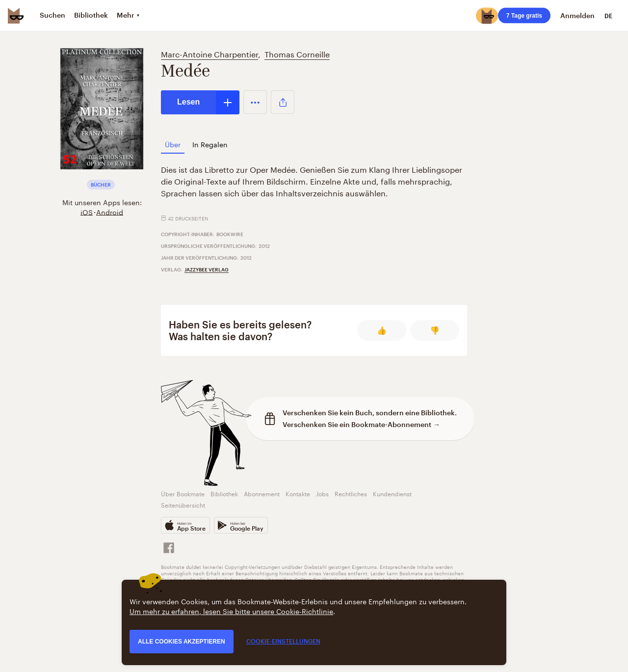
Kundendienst (392, 493)
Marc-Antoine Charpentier (209, 53)
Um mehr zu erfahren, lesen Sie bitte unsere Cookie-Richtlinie (231, 611)
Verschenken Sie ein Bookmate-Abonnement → (361, 424)
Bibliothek (224, 493)
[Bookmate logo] (16, 16)
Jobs (322, 493)
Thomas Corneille (297, 53)
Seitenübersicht (183, 504)
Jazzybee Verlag (207, 269)
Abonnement (262, 493)
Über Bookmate (183, 493)
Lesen (188, 102)
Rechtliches (351, 493)
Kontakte (298, 493)
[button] (255, 102)
